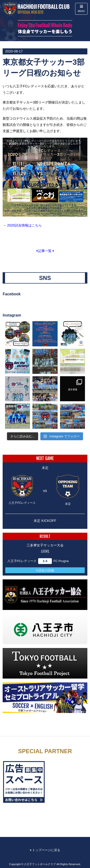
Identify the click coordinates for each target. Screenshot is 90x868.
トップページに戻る (45, 850)
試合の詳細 (45, 570)
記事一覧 (45, 251)
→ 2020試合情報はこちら (22, 225)
